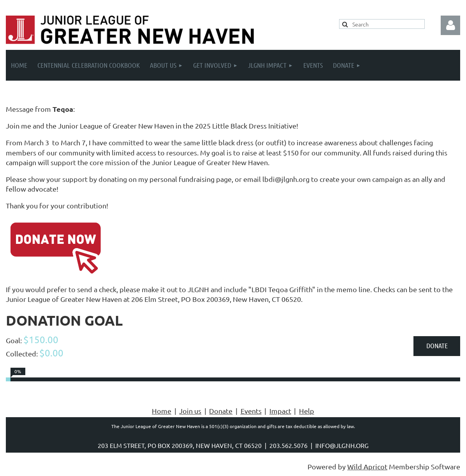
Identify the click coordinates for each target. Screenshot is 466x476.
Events (251, 411)
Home (162, 411)
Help (307, 411)
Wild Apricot (367, 466)
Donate (221, 411)
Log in (450, 25)
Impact (280, 411)
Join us (190, 411)
